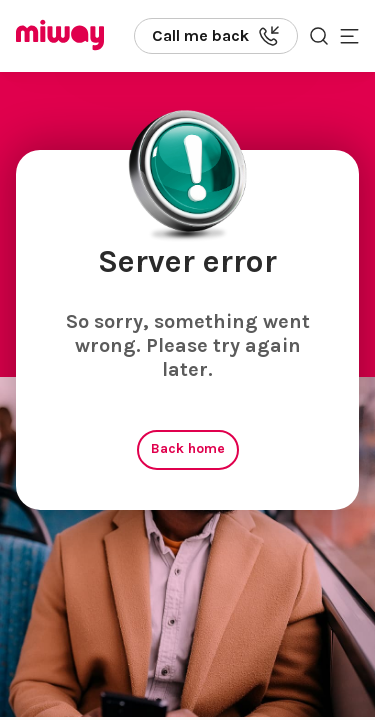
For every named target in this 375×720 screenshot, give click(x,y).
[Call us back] (216, 36)
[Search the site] (319, 36)
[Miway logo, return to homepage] (60, 36)
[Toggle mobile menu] (349, 36)
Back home (188, 448)
